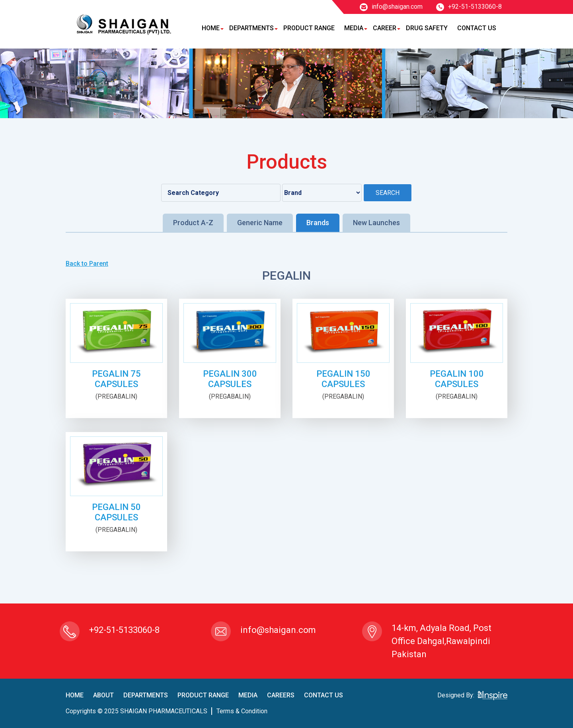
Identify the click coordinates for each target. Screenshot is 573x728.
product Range (203, 695)
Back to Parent (87, 264)
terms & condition (242, 711)
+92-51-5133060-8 (469, 7)
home (75, 695)
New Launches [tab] (376, 223)
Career (385, 28)
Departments (251, 28)
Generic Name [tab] (260, 223)
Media (354, 28)
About (103, 695)
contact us (324, 695)
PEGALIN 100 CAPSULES (457, 379)
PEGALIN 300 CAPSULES (230, 379)
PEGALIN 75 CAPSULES (116, 379)
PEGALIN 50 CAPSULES (116, 512)
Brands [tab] (318, 223)
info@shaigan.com (391, 7)
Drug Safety (427, 28)
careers (281, 695)
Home (211, 28)
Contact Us (477, 28)
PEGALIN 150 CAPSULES (343, 379)
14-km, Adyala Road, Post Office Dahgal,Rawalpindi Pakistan (441, 641)
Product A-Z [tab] (193, 223)
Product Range (309, 28)
